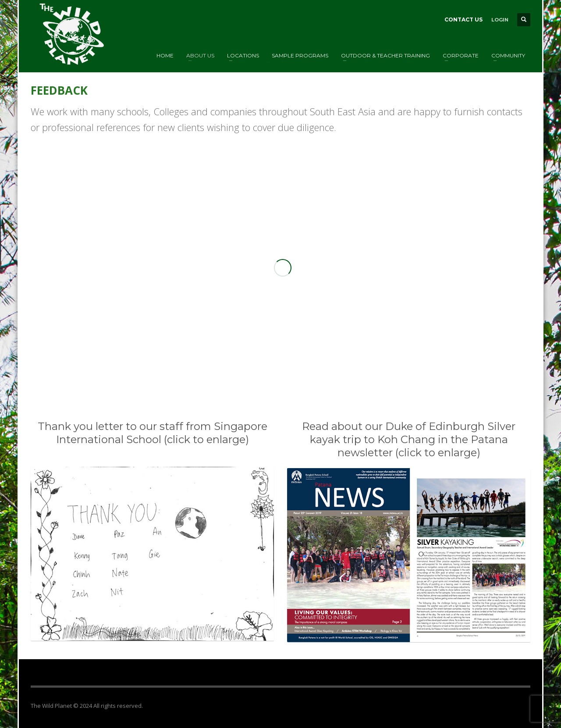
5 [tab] (291, 374)
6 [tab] (298, 374)
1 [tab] (263, 374)
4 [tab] (284, 374)
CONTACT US (463, 20)
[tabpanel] (280, 262)
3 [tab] (277, 374)
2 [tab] (270, 374)
